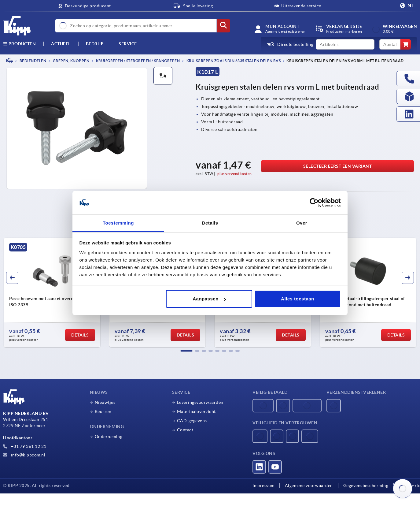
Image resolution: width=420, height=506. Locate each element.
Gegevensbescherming (366, 486)
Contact (185, 430)
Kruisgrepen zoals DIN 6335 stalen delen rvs (233, 61)
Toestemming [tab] (118, 223)
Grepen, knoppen (71, 61)
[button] (186, 351)
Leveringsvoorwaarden (200, 402)
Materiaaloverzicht (196, 411)
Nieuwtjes (105, 402)
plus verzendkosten (235, 174)
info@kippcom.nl (24, 455)
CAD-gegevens (192, 421)
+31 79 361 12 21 (25, 446)
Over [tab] (302, 223)
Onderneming (109, 437)
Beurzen (103, 411)
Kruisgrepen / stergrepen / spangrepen (137, 61)
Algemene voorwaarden (309, 486)
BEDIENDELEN (32, 61)
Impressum (263, 486)
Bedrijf (95, 44)
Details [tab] (210, 223)
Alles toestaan (298, 299)
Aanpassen (209, 299)
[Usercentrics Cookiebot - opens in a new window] (314, 203)
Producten (19, 44)
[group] (52, 292)
